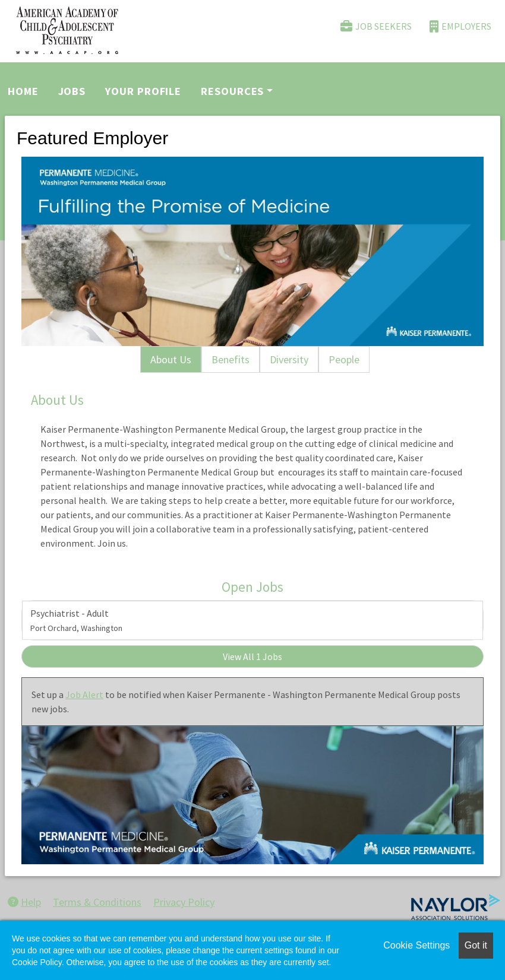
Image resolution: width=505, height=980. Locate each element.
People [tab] (344, 359)
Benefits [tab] (231, 359)
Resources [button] (232, 91)
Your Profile (143, 91)
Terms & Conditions (97, 902)
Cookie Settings (416, 945)
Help (24, 902)
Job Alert (84, 694)
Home (23, 91)
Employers (460, 26)
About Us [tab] (171, 359)
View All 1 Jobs (252, 656)
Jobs (72, 91)
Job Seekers (376, 26)
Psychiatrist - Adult (76, 620)
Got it (476, 945)
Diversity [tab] (289, 359)
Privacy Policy (184, 902)
